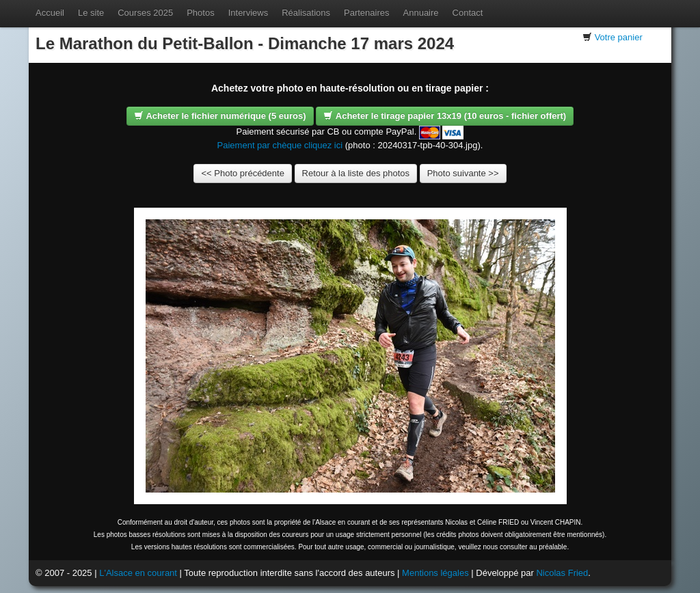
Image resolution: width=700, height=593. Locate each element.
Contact (468, 13)
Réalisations (306, 13)
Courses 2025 (145, 13)
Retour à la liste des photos (356, 173)
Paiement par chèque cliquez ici (280, 145)
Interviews (248, 13)
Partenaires (366, 13)
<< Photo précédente (242, 173)
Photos (200, 13)
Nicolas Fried (562, 573)
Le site (91, 13)
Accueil (50, 13)
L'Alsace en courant (138, 573)
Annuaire (421, 13)
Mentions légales (435, 573)
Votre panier (619, 37)
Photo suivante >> (463, 173)
